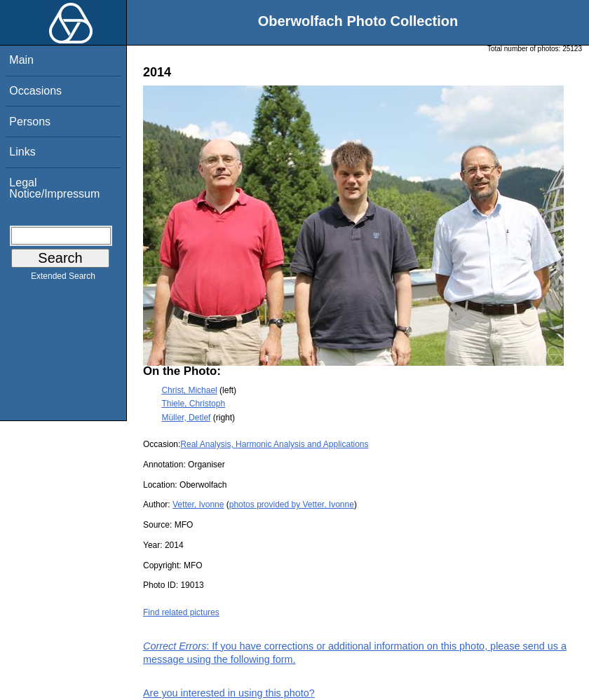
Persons (30, 122)
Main (21, 60)
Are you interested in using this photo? (229, 693)
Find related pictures (181, 612)
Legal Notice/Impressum (54, 188)
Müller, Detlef (186, 418)
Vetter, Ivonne (198, 505)
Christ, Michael (189, 390)
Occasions (35, 91)
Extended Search (63, 279)
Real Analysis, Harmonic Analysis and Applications (274, 444)
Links (22, 152)
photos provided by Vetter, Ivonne (292, 505)
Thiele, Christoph (193, 404)
